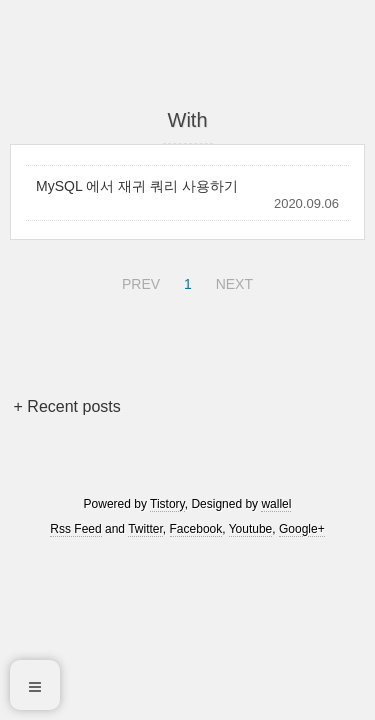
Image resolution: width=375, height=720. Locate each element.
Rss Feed (75, 529)
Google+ (302, 529)
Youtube (251, 529)
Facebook (196, 529)
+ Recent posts (67, 406)
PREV (138, 281)
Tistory (167, 504)
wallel (276, 504)
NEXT (232, 281)
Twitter (145, 529)
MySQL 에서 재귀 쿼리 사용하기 (137, 186)
